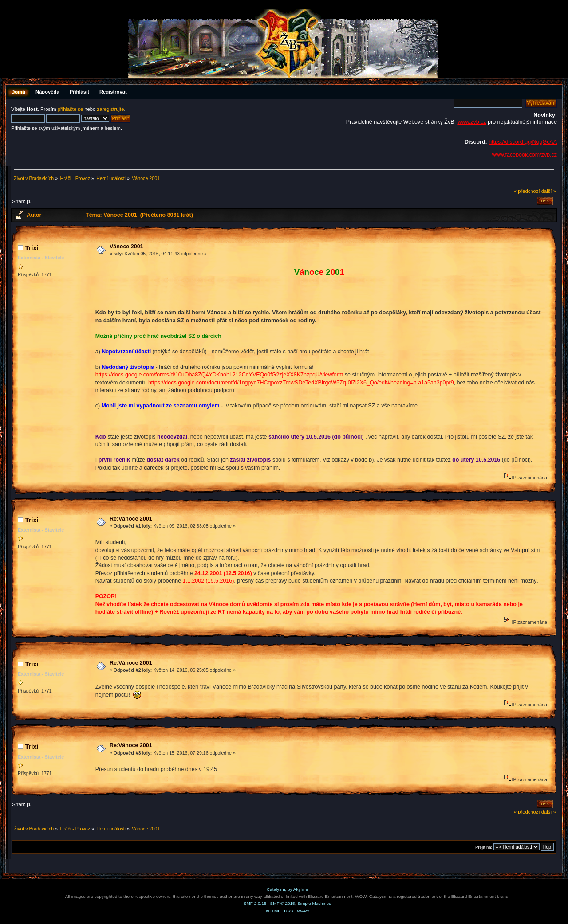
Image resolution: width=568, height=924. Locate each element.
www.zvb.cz (471, 122)
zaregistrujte (110, 109)
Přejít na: (484, 847)
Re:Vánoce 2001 (131, 519)
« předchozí (527, 191)
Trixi (32, 248)
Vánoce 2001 (126, 247)
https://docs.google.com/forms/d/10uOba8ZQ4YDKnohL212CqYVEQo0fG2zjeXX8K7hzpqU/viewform (219, 375)
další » (549, 191)
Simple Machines (314, 903)
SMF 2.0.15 (255, 903)
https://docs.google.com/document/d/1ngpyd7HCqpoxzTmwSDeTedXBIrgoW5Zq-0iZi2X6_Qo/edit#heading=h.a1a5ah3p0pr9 (301, 383)
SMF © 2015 (283, 903)
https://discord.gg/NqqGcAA (523, 142)
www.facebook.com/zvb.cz (525, 155)
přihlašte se (70, 109)
